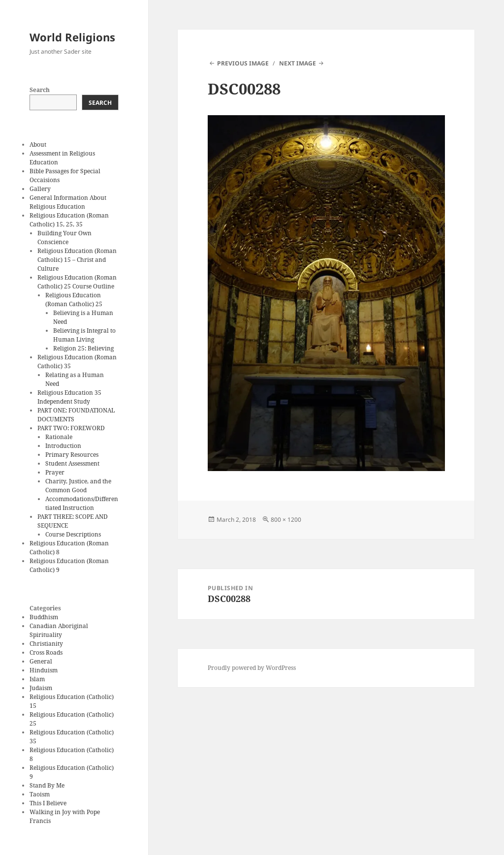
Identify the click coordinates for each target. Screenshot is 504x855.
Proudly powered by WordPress (252, 668)
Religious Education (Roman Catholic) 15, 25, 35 (69, 220)
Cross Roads (46, 652)
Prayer (55, 472)
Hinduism (44, 670)
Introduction (63, 446)
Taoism (40, 794)
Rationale (59, 437)
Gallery (40, 189)
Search (40, 90)
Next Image (298, 63)
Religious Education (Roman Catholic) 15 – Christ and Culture (77, 260)
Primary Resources (72, 455)
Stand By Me (47, 785)
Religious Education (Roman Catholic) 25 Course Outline (77, 282)
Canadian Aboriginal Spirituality (59, 630)
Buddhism (44, 617)
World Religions (72, 37)
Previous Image (243, 63)
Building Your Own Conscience (64, 237)
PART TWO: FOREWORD (71, 428)
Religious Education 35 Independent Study (69, 397)
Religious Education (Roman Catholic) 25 (74, 300)
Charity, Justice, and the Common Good (78, 486)
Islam (37, 679)
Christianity (46, 644)
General (41, 661)
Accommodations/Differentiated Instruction (82, 503)
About (38, 144)
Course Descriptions (73, 534)
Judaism (41, 688)
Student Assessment (72, 463)
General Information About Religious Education (68, 202)
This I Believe (48, 803)
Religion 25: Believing (83, 348)
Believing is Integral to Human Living (84, 335)
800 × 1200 (286, 520)
